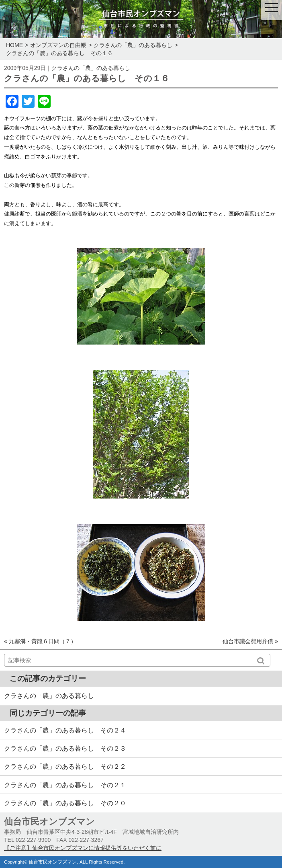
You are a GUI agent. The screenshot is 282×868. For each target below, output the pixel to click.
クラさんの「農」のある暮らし (133, 45)
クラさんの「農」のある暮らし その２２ (65, 766)
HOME (14, 45)
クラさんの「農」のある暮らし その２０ (65, 803)
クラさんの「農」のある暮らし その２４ (65, 730)
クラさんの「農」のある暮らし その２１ (65, 785)
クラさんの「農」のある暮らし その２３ (65, 748)
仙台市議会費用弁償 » (250, 641)
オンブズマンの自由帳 (58, 45)
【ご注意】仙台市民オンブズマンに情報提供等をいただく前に (83, 848)
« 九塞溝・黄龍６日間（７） (40, 641)
